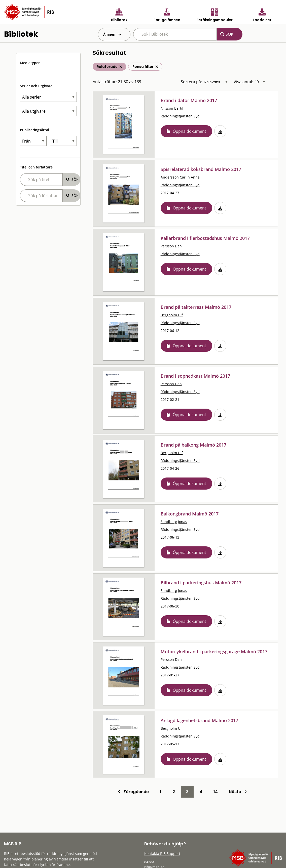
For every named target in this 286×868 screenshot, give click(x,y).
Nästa (238, 792)
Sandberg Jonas (174, 522)
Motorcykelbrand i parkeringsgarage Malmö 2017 (214, 652)
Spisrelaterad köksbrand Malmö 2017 (201, 169)
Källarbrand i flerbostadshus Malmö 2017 (205, 238)
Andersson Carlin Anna (180, 177)
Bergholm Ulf (172, 315)
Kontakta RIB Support (162, 854)
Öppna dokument (189, 131)
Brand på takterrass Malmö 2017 (196, 307)
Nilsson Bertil (172, 108)
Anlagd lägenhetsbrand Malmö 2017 (199, 720)
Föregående (133, 792)
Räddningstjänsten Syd (180, 116)
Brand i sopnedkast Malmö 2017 (195, 376)
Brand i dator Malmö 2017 (189, 100)
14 (216, 792)
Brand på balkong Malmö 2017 (193, 445)
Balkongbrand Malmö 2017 (190, 514)
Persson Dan (171, 246)
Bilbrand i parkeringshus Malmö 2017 (201, 583)
